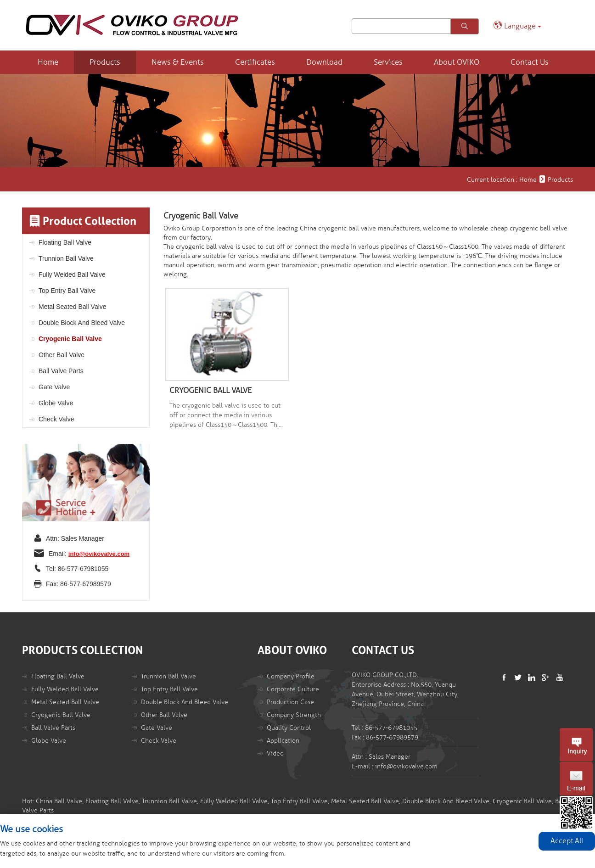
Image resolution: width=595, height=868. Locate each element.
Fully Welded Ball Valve (72, 274)
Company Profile (291, 676)
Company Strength (294, 715)
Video (275, 753)
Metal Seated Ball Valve (73, 307)
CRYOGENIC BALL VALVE (210, 390)
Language (517, 25)
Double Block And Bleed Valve (82, 323)
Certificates (255, 62)
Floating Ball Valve (65, 242)
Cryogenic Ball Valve (70, 339)
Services (388, 62)
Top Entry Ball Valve (67, 291)
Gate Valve (54, 387)
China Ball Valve (59, 801)
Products (105, 62)
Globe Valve (56, 403)
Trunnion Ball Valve (66, 258)
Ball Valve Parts (61, 371)
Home (48, 62)
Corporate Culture (293, 689)
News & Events (178, 62)
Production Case (290, 702)
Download (324, 62)
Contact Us (530, 62)
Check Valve (56, 419)
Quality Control (289, 728)
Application (283, 741)
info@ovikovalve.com (99, 554)
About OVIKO (457, 62)
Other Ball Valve (62, 355)
